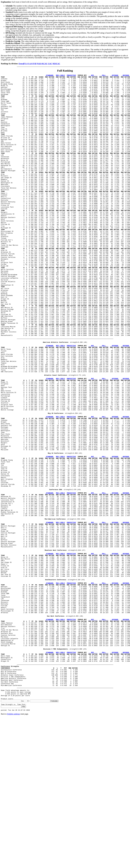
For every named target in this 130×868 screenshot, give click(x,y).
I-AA (30, 64)
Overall (22, 64)
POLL (104, 76)
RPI (93, 76)
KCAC (45, 64)
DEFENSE (125, 76)
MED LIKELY (60, 76)
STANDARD (50, 76)
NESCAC (56, 64)
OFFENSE (115, 76)
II (33, 64)
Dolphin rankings (14, 838)
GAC (50, 64)
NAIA (39, 64)
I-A (26, 64)
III (35, 64)
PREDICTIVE (71, 76)
